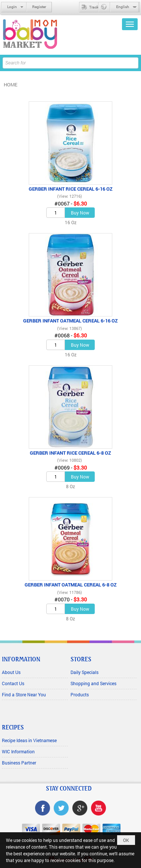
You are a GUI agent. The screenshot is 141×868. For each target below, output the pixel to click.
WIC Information (18, 751)
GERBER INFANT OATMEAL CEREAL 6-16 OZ (70, 321)
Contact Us (13, 683)
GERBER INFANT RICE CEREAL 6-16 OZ (71, 189)
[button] (130, 24)
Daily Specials (84, 672)
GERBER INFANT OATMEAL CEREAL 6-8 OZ (71, 585)
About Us (11, 672)
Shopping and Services (93, 683)
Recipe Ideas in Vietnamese (29, 740)
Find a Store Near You (24, 694)
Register (39, 7)
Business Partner (19, 763)
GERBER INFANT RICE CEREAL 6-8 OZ (70, 453)
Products (80, 694)
